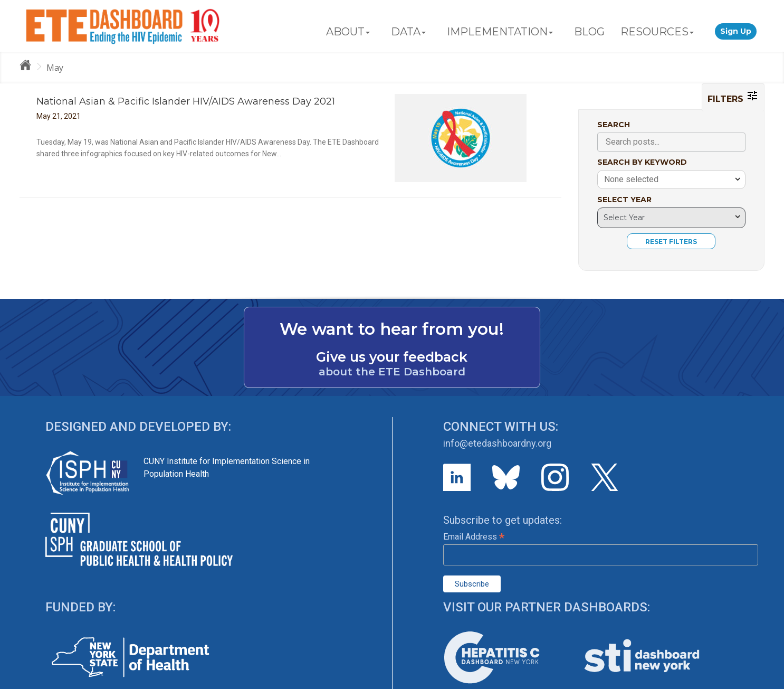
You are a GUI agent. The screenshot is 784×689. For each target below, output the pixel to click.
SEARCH (614, 125)
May (55, 68)
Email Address (474, 537)
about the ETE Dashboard (392, 372)
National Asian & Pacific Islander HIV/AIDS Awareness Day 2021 (186, 101)
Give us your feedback (392, 357)
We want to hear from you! (392, 329)
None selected (631, 179)
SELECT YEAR (624, 200)
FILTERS (733, 97)
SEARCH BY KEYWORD (642, 162)
